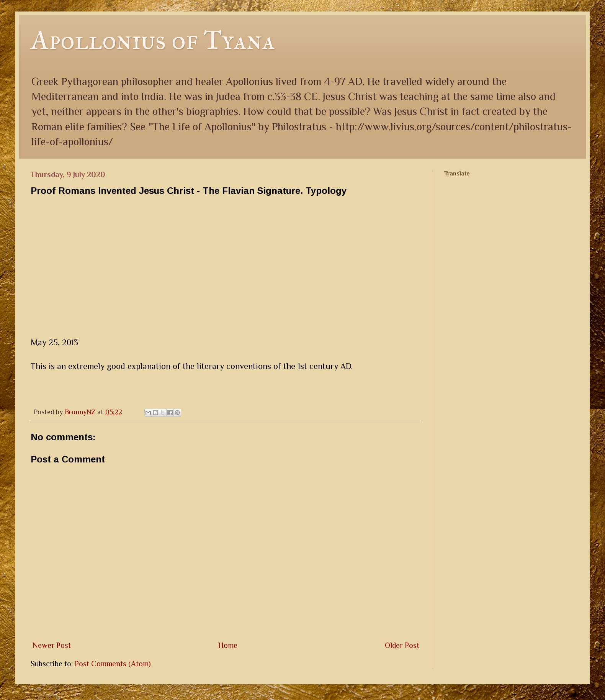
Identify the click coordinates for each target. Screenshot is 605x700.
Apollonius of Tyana (153, 40)
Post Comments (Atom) (113, 664)
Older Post (402, 645)
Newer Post (52, 645)
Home (228, 645)
